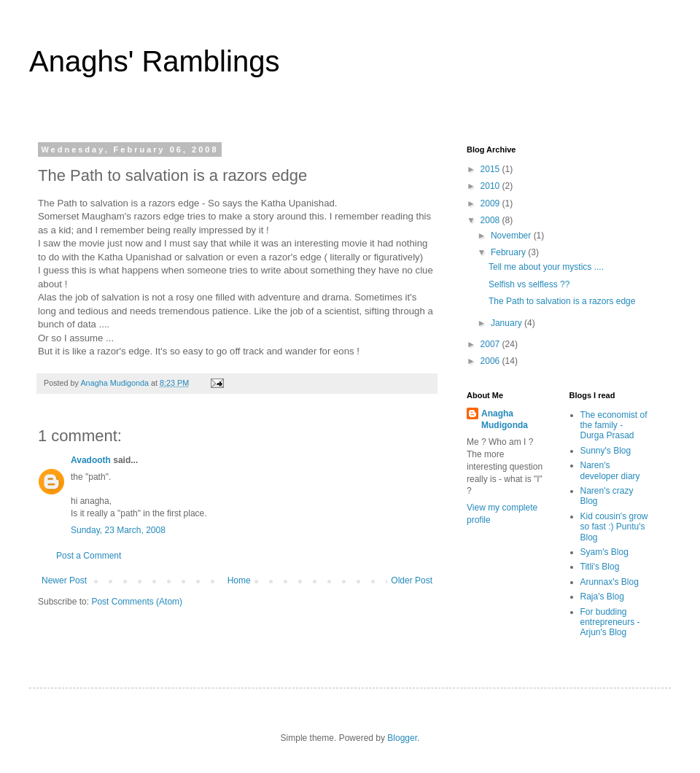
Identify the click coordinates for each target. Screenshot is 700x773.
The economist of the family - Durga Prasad (614, 426)
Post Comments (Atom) (137, 602)
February (509, 252)
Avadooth (91, 460)
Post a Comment (89, 556)
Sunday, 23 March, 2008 (118, 530)
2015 (491, 169)
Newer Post (64, 580)
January (507, 323)
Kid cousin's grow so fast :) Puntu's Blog (614, 527)
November (512, 236)
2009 (491, 203)
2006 (491, 361)
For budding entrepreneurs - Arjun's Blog (610, 622)
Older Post (412, 580)
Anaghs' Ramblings (154, 61)
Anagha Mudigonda (505, 420)
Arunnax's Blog (610, 582)
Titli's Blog (600, 567)
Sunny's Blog (606, 451)
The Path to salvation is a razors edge (562, 301)
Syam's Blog (604, 552)
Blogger (402, 738)
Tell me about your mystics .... (546, 267)
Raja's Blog (602, 597)
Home (239, 580)
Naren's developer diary (610, 470)
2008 (491, 220)
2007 (491, 344)
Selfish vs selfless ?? (529, 284)
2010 (491, 186)
